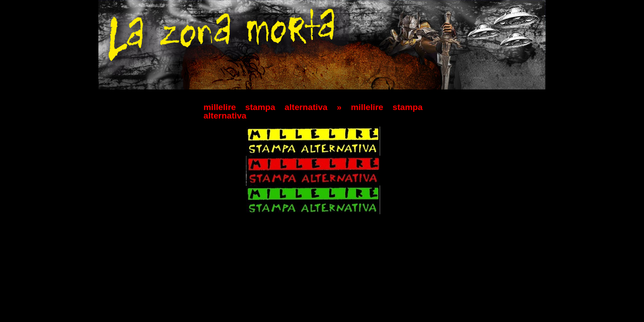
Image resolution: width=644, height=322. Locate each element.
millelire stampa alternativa (265, 107)
